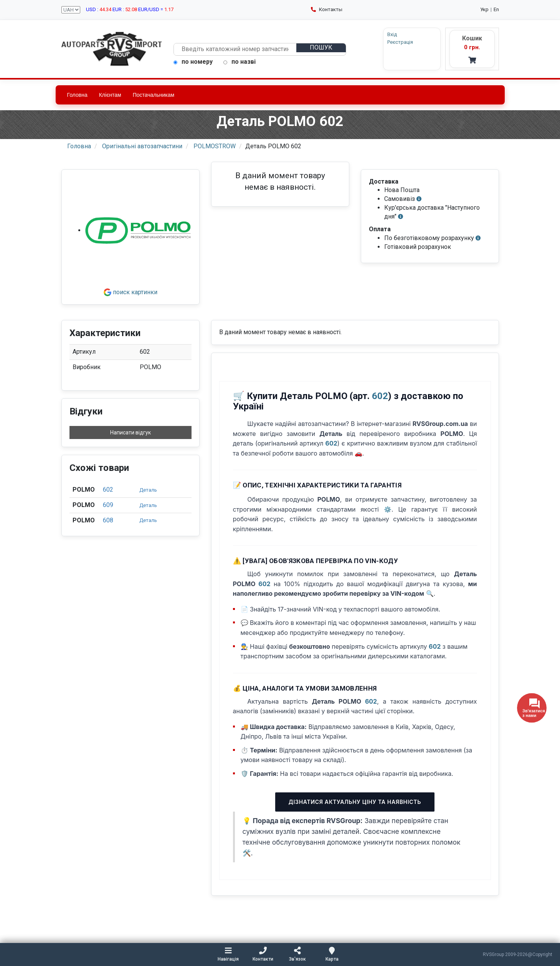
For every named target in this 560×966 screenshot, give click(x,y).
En (496, 9)
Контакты (327, 9)
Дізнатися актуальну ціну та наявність (355, 802)
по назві (240, 62)
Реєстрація (400, 42)
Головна (77, 95)
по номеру (193, 62)
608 (108, 520)
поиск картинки (131, 292)
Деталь (148, 490)
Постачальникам (154, 95)
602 (108, 490)
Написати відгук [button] (131, 432)
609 (108, 505)
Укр (484, 9)
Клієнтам (110, 95)
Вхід (392, 34)
